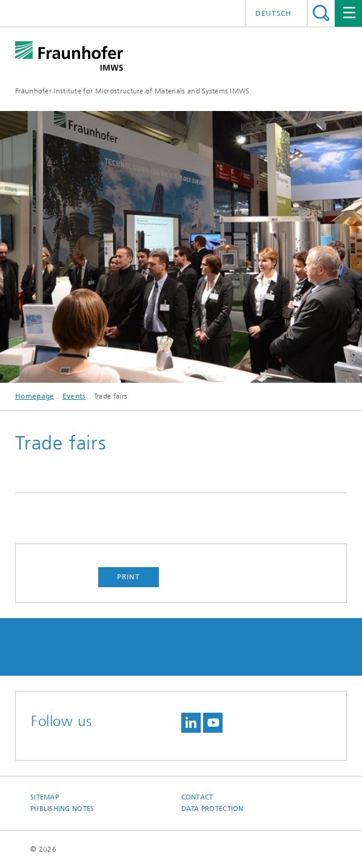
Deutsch (273, 13)
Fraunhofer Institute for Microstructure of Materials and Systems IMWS (132, 91)
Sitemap (45, 797)
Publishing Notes (62, 809)
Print (129, 577)
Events (74, 396)
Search (321, 13)
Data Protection (213, 809)
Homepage (35, 396)
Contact (197, 797)
